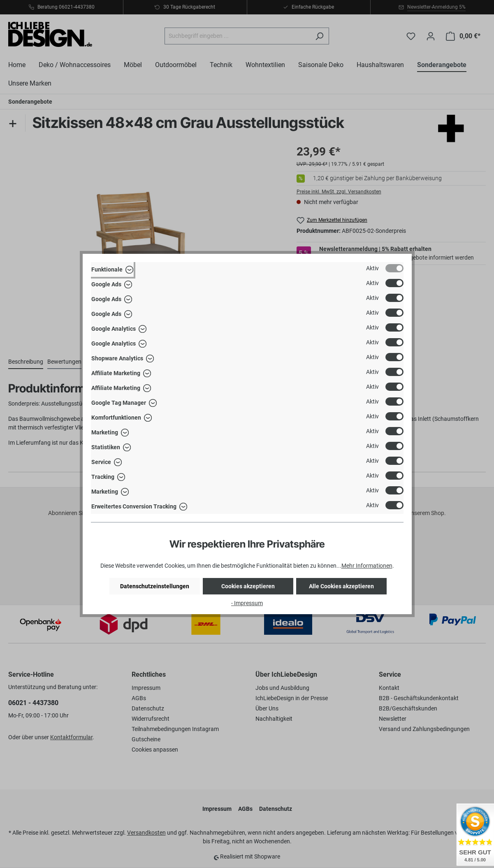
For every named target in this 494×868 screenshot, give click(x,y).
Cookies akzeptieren (248, 586)
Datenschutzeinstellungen (155, 586)
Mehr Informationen (367, 566)
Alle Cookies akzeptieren (341, 586)
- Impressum (247, 603)
